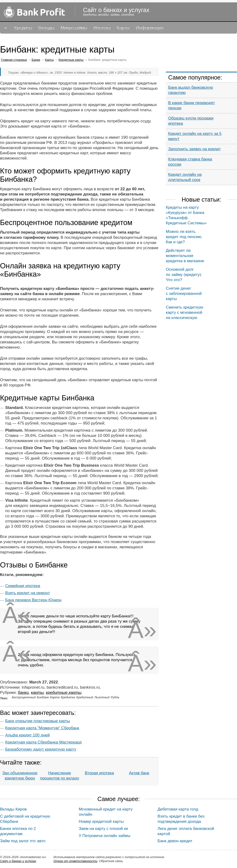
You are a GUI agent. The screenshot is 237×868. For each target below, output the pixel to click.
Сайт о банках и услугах (18, 861)
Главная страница (14, 60)
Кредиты (23, 28)
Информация (149, 28)
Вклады (46, 28)
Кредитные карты (71, 60)
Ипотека (102, 28)
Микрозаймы (74, 28)
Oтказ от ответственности (75, 861)
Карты (123, 28)
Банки (36, 60)
